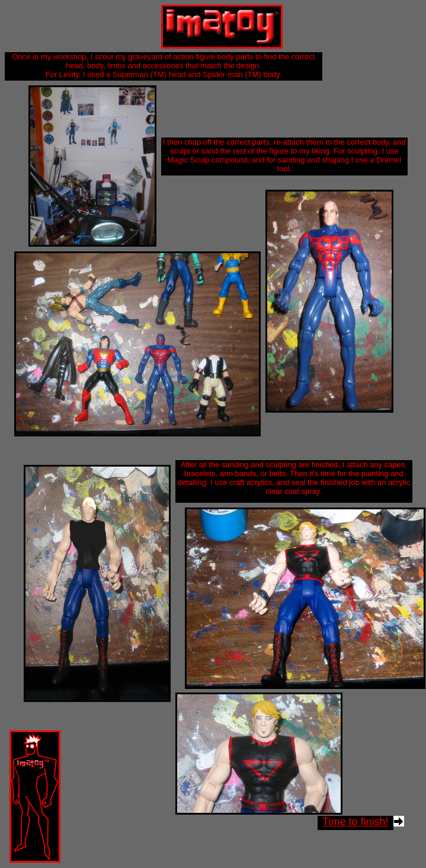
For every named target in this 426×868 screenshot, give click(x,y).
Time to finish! (355, 822)
